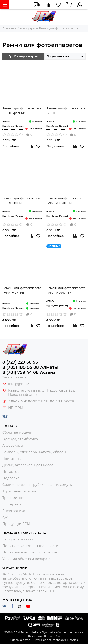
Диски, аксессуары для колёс (28, 465)
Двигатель (11, 459)
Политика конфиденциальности (30, 546)
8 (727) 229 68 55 (20, 362)
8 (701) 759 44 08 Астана (29, 372)
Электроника (14, 511)
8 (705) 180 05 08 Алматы (30, 367)
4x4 (5, 517)
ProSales (40, 640)
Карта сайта (52, 636)
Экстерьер (12, 504)
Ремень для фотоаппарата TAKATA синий (22, 290)
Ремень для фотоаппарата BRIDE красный (22, 111)
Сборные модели (17, 432)
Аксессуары (13, 446)
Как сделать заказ (18, 539)
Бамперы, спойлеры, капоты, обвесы (34, 452)
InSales (73, 640)
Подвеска (11, 478)
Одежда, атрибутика (20, 439)
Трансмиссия (14, 498)
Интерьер (11, 472)
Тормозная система (19, 491)
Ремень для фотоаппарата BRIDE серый (22, 200)
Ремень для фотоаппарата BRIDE (66, 111)
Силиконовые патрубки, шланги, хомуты (37, 485)
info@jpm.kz (19, 384)
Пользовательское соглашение (30, 552)
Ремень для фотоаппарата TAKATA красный (66, 200)
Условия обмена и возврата (27, 559)
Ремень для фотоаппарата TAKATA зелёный (66, 290)
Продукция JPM (16, 524)
